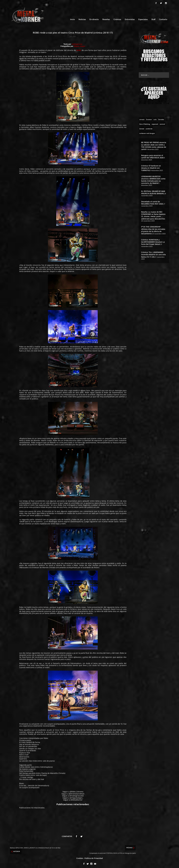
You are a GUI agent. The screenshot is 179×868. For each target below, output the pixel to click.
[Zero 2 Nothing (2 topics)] (145, 123)
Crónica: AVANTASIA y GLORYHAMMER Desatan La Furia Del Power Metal (153, 241)
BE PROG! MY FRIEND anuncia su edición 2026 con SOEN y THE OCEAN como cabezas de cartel (154, 145)
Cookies (80, 857)
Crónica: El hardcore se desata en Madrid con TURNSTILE (151, 167)
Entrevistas (130, 18)
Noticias (82, 18)
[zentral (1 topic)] (162, 123)
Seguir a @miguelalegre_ (73, 797)
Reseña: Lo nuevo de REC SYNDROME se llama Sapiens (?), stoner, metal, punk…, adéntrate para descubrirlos (153, 214)
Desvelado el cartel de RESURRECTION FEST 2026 (152, 202)
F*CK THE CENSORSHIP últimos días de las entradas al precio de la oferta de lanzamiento (153, 229)
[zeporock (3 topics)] (155, 123)
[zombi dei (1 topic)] (149, 127)
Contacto (163, 18)
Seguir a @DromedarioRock (73, 793)
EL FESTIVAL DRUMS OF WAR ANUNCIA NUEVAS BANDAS (153, 191)
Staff (153, 18)
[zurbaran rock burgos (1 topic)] (147, 132)
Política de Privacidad (94, 857)
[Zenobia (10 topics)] (161, 118)
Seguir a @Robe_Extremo (73, 790)
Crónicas (117, 18)
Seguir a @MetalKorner (73, 799)
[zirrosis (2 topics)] (142, 118)
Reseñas (106, 18)
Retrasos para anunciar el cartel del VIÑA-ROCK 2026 (152, 155)
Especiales (143, 18)
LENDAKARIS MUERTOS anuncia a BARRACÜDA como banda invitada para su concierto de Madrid (153, 179)
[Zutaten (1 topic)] (149, 118)
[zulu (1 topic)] (155, 118)
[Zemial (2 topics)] (142, 127)
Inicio (72, 18)
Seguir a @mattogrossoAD (73, 795)
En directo (94, 18)
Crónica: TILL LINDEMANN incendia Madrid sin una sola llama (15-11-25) (153, 253)
